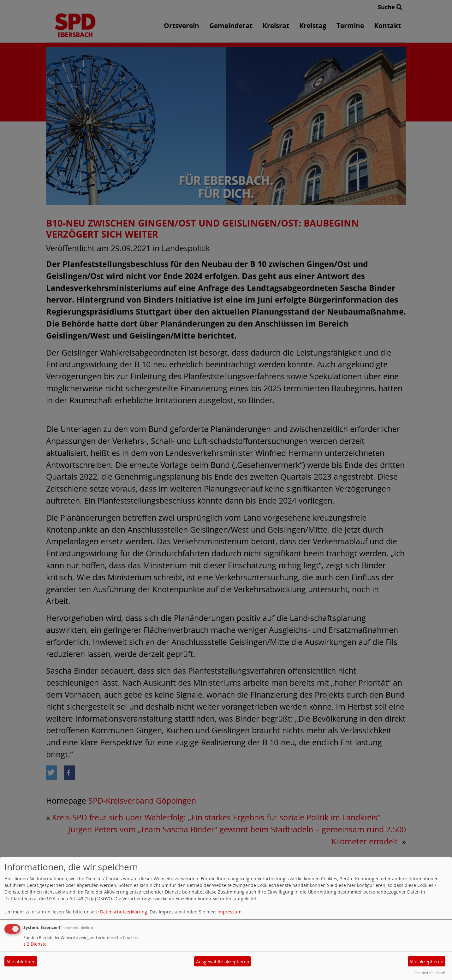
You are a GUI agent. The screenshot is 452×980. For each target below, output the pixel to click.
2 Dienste (35, 944)
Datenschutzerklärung (124, 912)
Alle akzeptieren (426, 962)
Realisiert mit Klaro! (429, 973)
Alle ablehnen (21, 962)
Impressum (229, 912)
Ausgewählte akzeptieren (223, 962)
